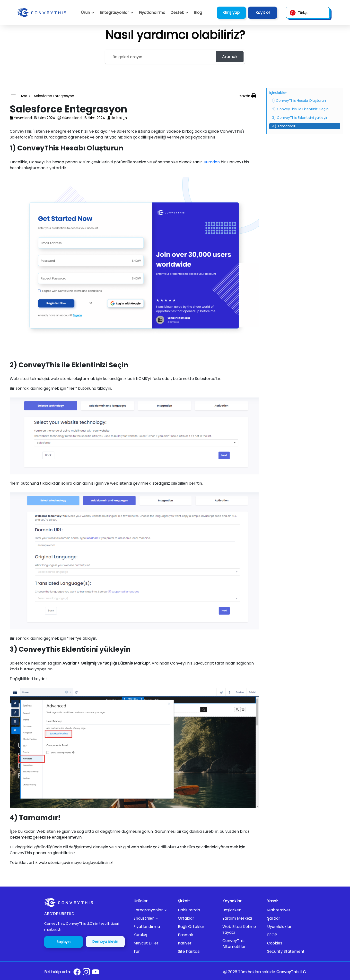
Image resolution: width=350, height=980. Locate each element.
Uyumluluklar (279, 927)
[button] (179, 13)
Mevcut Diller (146, 943)
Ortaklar (186, 918)
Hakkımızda (189, 910)
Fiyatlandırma (147, 927)
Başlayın (64, 942)
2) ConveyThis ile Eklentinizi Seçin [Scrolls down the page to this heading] (300, 109)
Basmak (186, 935)
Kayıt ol (262, 13)
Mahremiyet (279, 910)
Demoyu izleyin (105, 942)
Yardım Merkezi (237, 918)
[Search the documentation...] (161, 57)
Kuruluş (140, 935)
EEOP (272, 935)
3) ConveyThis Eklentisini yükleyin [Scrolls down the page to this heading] (300, 118)
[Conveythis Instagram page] (86, 972)
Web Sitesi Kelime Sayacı (239, 929)
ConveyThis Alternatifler (234, 944)
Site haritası (189, 951)
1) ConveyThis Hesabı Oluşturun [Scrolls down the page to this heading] (299, 101)
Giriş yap (231, 13)
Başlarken (232, 910)
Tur (137, 951)
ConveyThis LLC (291, 972)
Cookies (275, 943)
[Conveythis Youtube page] (96, 972)
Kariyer (185, 943)
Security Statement (286, 951)
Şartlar (274, 918)
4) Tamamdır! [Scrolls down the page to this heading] (284, 126)
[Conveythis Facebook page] (77, 972)
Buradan (212, 162)
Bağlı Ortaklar (191, 927)
